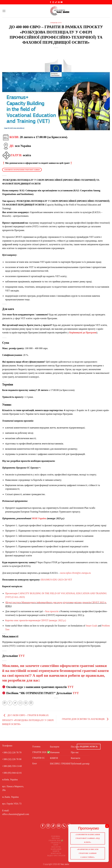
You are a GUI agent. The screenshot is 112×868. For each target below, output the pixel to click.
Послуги (56, 847)
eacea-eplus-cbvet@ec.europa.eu (75, 573)
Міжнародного (29, 602)
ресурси (17, 602)
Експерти (55, 747)
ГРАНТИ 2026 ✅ (41, 752)
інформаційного (45, 602)
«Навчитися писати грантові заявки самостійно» (89, 855)
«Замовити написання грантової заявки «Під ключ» (89, 839)
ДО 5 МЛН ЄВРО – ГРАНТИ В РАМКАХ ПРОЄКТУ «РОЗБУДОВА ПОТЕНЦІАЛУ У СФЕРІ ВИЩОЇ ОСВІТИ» (28, 720)
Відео (9, 602)
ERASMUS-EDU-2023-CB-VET (56, 580)
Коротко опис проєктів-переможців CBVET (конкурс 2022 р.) (36, 620)
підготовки (68, 602)
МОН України (39, 518)
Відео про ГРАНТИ (56, 856)
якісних (78, 602)
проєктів (87, 602)
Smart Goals (92, 626)
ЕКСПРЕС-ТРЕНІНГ (60, 764)
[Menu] (4, 11)
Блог (35, 763)
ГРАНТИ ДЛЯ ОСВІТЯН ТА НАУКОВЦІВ (86, 719)
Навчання (55, 752)
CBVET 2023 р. (99, 602)
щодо (60, 602)
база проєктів (52, 611)
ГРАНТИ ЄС (39, 758)
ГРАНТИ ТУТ (56, 23)
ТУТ (22, 656)
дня (55, 602)
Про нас (56, 838)
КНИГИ (54, 758)
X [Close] (109, 827)
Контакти (56, 853)
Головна (36, 746)
